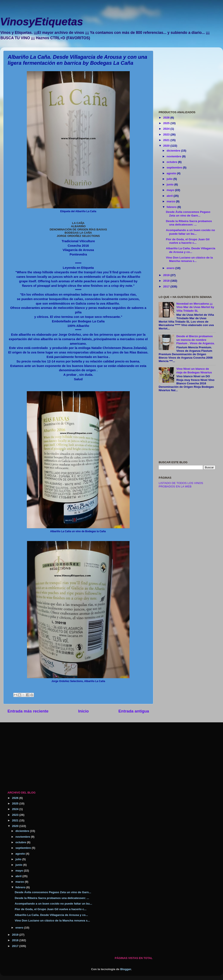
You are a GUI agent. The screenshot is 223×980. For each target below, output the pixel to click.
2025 (167, 123)
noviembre (174, 156)
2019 (167, 275)
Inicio (84, 711)
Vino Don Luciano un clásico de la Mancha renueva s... (189, 259)
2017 (167, 286)
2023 (167, 135)
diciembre (174, 151)
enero (171, 268)
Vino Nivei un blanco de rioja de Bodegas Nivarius (194, 371)
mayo (171, 190)
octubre (172, 162)
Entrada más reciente (28, 711)
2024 (167, 129)
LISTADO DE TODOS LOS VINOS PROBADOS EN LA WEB (181, 485)
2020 (167, 146)
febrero (172, 207)
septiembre (175, 168)
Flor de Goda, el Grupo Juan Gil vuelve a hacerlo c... (188, 241)
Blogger (126, 969)
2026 (167, 118)
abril (170, 196)
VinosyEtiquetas (41, 22)
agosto (172, 173)
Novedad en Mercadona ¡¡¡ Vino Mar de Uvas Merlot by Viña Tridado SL (195, 307)
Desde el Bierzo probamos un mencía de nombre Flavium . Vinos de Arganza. (195, 340)
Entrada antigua (134, 711)
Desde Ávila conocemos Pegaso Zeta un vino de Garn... (188, 214)
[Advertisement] (187, 77)
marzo (171, 201)
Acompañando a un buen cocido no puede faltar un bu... (191, 232)
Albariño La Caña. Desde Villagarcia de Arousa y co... (191, 250)
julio (170, 179)
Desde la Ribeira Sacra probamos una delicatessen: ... (189, 223)
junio (170, 184)
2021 (167, 140)
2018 (167, 281)
